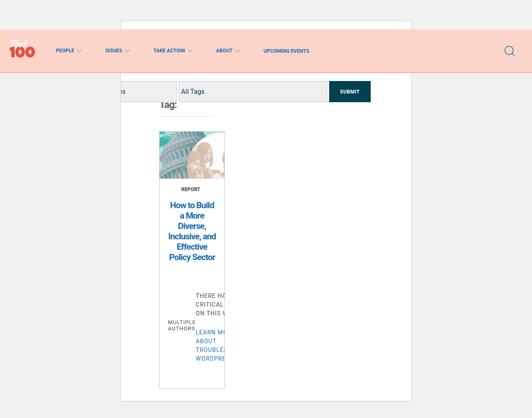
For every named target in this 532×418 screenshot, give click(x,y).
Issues (118, 51)
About (228, 51)
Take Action (173, 51)
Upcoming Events (286, 51)
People (69, 51)
